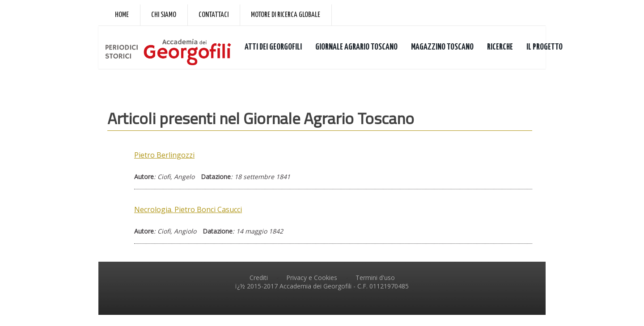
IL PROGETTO (544, 47)
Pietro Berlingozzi (164, 155)
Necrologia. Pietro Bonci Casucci (188, 209)
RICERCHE (500, 47)
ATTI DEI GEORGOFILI (273, 47)
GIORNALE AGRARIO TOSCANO (356, 47)
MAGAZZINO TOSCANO (442, 47)
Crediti (259, 278)
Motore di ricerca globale (286, 15)
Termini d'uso (375, 278)
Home (122, 15)
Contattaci (214, 15)
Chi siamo (164, 15)
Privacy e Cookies (312, 278)
